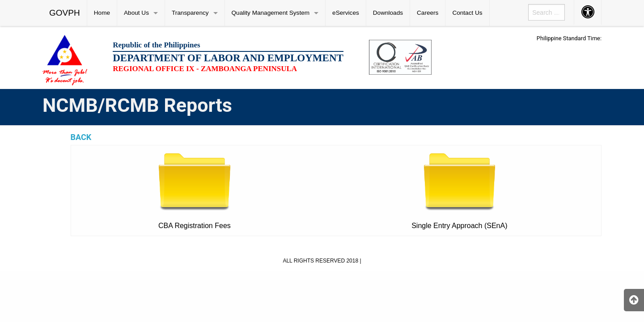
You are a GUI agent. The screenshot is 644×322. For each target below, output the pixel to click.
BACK (81, 137)
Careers (428, 13)
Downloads (388, 13)
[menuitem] (65, 13)
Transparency (190, 13)
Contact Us (467, 13)
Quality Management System (271, 13)
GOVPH (65, 13)
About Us (136, 13)
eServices (346, 13)
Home (102, 13)
